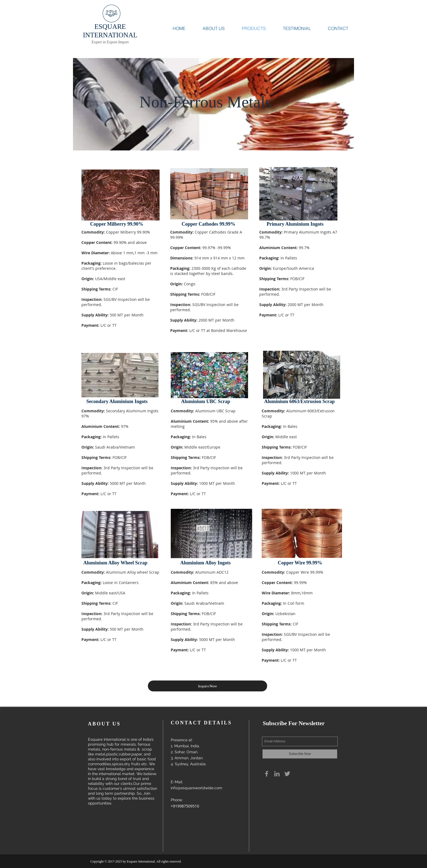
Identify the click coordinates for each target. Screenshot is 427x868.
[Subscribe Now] (300, 754)
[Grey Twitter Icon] (287, 774)
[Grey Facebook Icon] (267, 774)
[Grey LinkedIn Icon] (277, 774)
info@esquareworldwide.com (196, 788)
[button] (208, 686)
